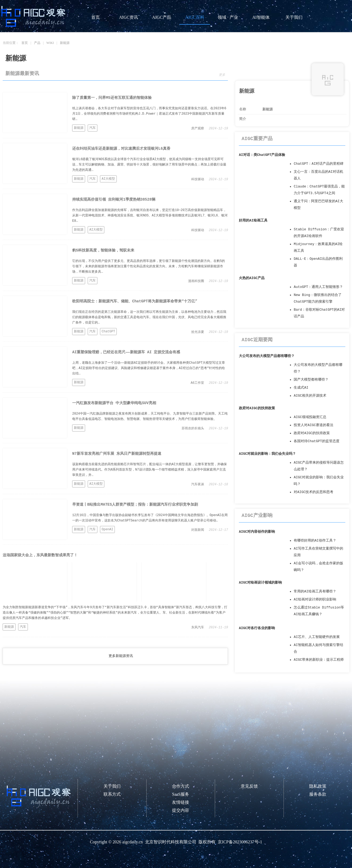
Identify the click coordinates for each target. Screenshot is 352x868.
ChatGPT (108, 332)
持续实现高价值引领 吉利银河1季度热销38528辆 (114, 200)
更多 (222, 75)
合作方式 (181, 786)
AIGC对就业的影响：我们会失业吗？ (267, 454)
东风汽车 (198, 627)
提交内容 (181, 810)
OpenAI (107, 529)
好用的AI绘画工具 (253, 221)
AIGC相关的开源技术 (310, 396)
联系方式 (112, 794)
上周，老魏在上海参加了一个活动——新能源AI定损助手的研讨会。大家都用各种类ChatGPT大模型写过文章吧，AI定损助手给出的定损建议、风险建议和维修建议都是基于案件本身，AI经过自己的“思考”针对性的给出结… (149, 368)
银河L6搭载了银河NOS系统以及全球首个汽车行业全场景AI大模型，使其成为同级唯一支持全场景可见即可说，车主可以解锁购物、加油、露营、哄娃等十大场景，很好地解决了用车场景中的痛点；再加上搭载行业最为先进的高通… (149, 165)
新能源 (65, 43)
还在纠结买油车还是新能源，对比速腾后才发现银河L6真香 (121, 149)
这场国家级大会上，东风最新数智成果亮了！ (40, 555)
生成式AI (301, 388)
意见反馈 (249, 786)
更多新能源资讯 (121, 656)
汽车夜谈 (198, 484)
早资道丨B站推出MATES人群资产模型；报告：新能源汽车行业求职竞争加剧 (135, 505)
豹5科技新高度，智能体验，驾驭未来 (103, 250)
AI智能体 (261, 17)
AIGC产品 (162, 17)
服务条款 (318, 794)
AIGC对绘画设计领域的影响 (260, 583)
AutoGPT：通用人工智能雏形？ (318, 287)
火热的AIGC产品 (252, 278)
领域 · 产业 (228, 17)
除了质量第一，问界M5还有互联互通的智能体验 (112, 98)
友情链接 (181, 802)
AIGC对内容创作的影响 (257, 532)
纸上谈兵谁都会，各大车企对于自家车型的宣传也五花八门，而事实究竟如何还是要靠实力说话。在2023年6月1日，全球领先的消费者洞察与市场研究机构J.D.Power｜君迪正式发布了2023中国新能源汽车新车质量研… (149, 114)
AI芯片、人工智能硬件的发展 (317, 637)
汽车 (93, 128)
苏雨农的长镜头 (193, 429)
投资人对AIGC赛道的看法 (313, 425)
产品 (37, 43)
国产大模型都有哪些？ (311, 380)
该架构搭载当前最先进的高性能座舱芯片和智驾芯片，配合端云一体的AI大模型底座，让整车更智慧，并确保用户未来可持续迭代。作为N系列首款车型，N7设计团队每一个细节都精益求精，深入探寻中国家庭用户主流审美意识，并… (150, 470)
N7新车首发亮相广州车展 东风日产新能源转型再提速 (117, 454)
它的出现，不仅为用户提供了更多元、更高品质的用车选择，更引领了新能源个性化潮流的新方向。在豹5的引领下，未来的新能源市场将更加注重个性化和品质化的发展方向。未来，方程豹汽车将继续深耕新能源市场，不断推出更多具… (149, 266)
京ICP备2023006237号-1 (240, 842)
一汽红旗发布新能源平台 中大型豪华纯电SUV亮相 (114, 403)
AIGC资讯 (129, 17)
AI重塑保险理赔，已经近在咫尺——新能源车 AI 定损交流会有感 (126, 352)
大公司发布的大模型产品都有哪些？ (267, 356)
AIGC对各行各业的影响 (257, 628)
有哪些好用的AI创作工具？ (315, 541)
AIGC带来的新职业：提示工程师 (319, 660)
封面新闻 (198, 530)
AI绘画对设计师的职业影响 (315, 600)
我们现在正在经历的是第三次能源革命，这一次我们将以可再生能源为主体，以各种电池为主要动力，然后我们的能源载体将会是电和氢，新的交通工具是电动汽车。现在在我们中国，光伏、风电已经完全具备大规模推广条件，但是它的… (149, 317)
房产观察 (198, 129)
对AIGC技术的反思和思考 (313, 492)
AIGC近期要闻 (257, 340)
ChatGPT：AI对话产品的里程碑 (319, 164)
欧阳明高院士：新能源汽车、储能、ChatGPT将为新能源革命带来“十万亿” (135, 301)
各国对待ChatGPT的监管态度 (317, 441)
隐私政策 (318, 786)
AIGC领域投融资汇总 (310, 417)
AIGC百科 (195, 17)
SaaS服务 (181, 794)
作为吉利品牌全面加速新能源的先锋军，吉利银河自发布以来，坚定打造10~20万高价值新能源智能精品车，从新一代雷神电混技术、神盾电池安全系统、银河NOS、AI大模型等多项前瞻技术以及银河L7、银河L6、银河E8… (150, 216)
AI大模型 (108, 179)
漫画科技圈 (196, 281)
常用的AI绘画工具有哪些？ (315, 591)
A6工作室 (197, 383)
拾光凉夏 (198, 332)
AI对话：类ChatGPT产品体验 (262, 155)
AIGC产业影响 (257, 516)
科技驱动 (198, 179)
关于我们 (294, 17)
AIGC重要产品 (257, 139)
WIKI (50, 43)
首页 (95, 17)
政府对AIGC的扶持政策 (257, 408)
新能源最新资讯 (22, 74)
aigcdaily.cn (133, 842)
